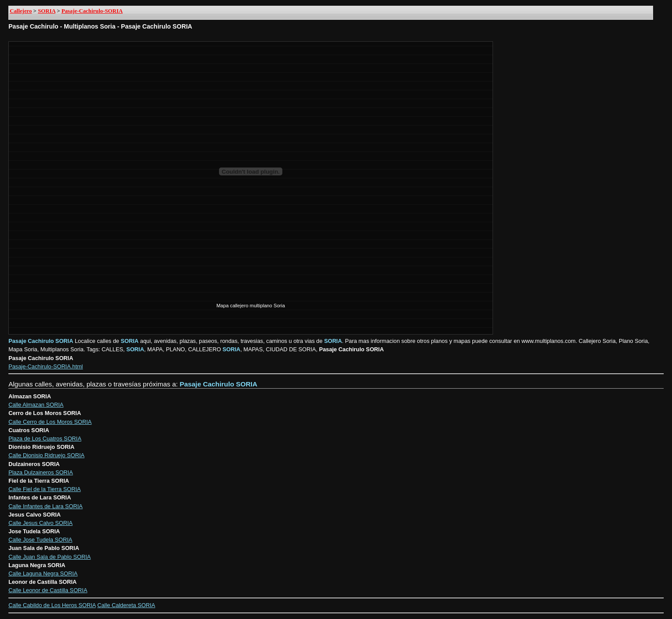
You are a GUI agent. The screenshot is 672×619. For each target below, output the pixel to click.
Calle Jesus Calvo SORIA (40, 523)
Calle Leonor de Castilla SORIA (48, 590)
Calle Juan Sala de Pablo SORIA (49, 557)
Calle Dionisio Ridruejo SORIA (46, 455)
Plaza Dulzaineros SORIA (41, 472)
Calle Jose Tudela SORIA (40, 540)
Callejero (21, 11)
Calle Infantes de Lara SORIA (46, 506)
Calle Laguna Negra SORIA (43, 573)
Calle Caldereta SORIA (126, 605)
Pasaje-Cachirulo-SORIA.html (46, 366)
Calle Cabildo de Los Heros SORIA (52, 605)
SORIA (47, 11)
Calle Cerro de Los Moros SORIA (50, 422)
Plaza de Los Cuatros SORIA (45, 439)
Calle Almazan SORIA (36, 405)
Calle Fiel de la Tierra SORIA (44, 489)
